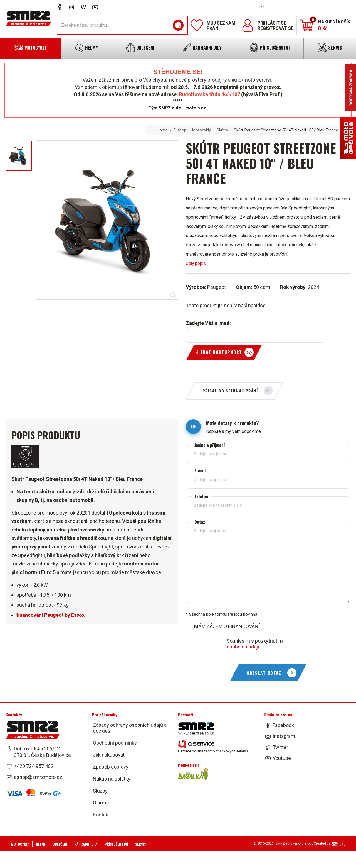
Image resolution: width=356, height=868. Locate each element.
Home (162, 130)
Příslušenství (116, 844)
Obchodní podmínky (115, 743)
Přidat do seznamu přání (230, 391)
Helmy (41, 844)
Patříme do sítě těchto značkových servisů (213, 747)
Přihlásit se (272, 23)
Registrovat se (275, 28)
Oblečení (60, 844)
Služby (100, 791)
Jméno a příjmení (210, 445)
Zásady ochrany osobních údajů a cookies (130, 728)
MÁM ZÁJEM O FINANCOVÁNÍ (227, 626)
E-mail (200, 470)
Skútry (222, 130)
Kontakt (101, 815)
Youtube (282, 758)
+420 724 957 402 (34, 766)
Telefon (201, 496)
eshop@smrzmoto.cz (38, 777)
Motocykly (202, 130)
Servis (141, 844)
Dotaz (200, 522)
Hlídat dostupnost (219, 352)
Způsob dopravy (111, 767)
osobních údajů (244, 647)
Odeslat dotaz (264, 673)
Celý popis (196, 263)
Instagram (284, 736)
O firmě (101, 803)
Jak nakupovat (109, 755)
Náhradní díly (86, 844)
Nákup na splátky (112, 779)
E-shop (180, 130)
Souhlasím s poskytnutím (255, 644)
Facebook (283, 725)
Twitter (280, 747)
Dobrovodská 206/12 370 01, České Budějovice (42, 752)
